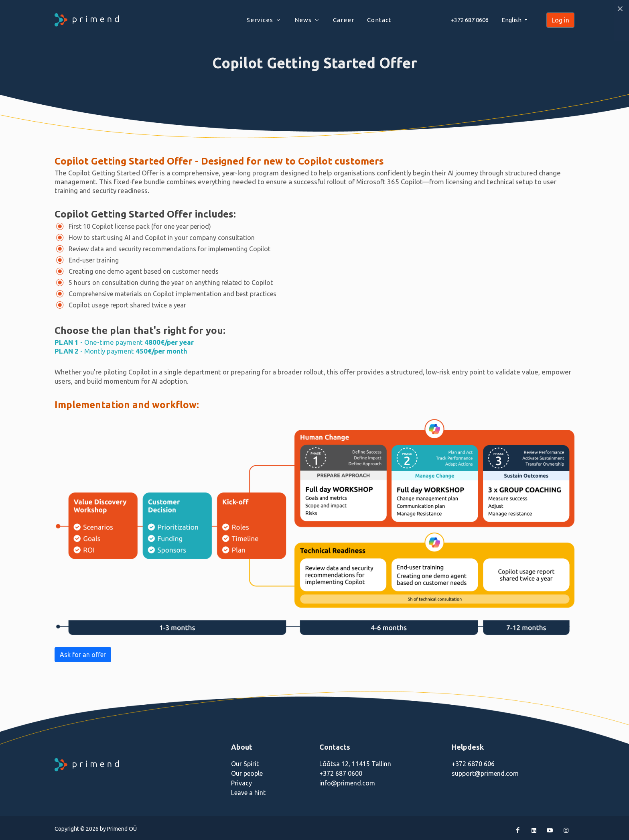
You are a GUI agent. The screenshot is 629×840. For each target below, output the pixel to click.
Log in (560, 20)
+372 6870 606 (473, 764)
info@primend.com (347, 783)
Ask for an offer (83, 655)
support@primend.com (485, 773)
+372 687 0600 (341, 773)
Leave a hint (248, 793)
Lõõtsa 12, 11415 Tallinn (355, 764)
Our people (247, 773)
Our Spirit (245, 764)
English (512, 20)
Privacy (241, 783)
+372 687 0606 (470, 20)
